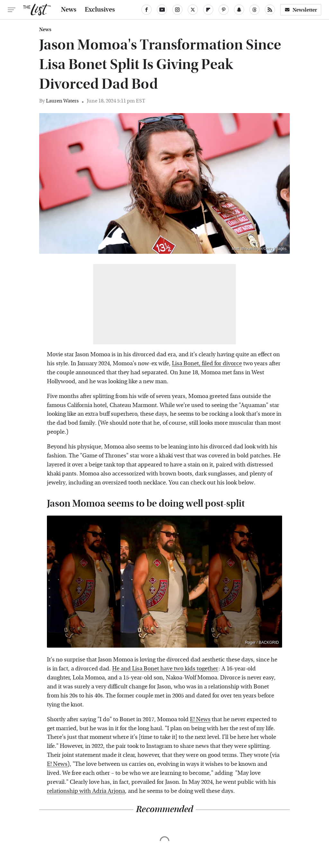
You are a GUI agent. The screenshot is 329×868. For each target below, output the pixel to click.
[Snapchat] (239, 10)
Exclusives (100, 10)
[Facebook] (147, 10)
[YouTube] (162, 10)
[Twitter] (193, 10)
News (69, 10)
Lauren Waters (62, 101)
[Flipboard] (208, 10)
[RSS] (270, 10)
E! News (200, 719)
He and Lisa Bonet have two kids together (165, 669)
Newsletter (301, 10)
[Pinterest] (224, 10)
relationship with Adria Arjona (86, 791)
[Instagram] (177, 10)
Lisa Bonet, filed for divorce (207, 363)
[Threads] (254, 10)
